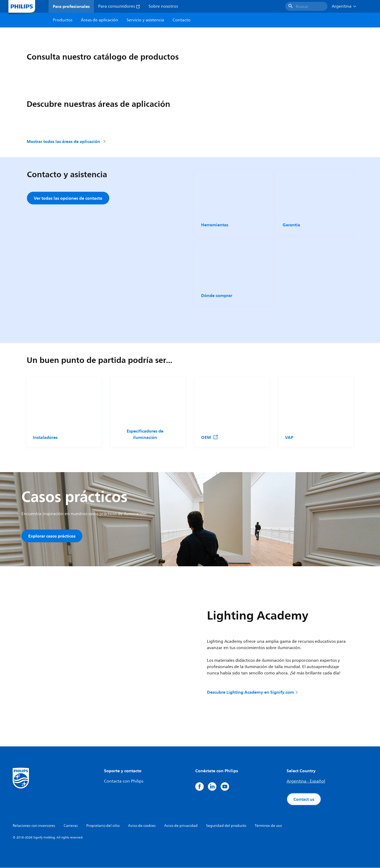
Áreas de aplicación (99, 20)
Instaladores (45, 437)
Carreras (71, 826)
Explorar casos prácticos (52, 536)
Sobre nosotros (163, 6)
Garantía (291, 225)
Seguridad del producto (226, 826)
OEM (210, 437)
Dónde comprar (217, 295)
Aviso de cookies (142, 826)
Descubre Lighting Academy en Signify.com (253, 692)
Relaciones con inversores (34, 826)
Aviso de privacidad (181, 826)
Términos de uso (268, 826)
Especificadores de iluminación (145, 434)
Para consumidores (119, 6)
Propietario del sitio (103, 826)
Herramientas (215, 225)
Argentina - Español (306, 781)
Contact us (304, 799)
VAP (289, 437)
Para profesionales (71, 6)
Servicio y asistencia (145, 20)
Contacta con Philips (124, 781)
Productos (63, 20)
